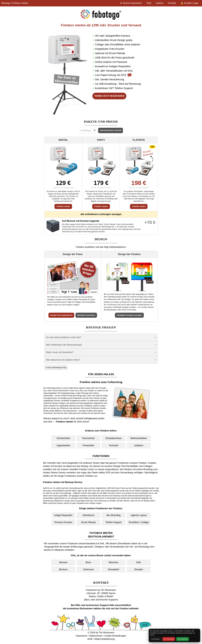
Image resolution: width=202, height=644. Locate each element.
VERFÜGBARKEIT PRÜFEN (110, 130)
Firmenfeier (88, 445)
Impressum (81, 636)
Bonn (88, 562)
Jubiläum (139, 445)
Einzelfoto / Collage (139, 522)
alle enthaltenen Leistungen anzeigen (101, 214)
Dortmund (88, 569)
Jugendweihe (63, 445)
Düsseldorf (113, 569)
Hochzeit (113, 445)
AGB (90, 639)
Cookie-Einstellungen (115, 636)
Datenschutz (96, 636)
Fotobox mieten (63, 206)
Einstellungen (156, 639)
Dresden (139, 569)
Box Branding (113, 515)
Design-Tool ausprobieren (61, 315)
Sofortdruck (88, 515)
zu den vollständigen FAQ (56, 367)
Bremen (63, 562)
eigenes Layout (139, 515)
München (113, 562)
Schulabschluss (114, 438)
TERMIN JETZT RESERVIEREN (109, 96)
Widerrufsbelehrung (105, 639)
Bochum (63, 569)
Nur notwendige (169, 639)
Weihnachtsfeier (139, 438)
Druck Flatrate (88, 522)
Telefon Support (113, 522)
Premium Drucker (63, 522)
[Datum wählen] (88, 130)
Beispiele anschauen (86, 315)
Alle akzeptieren (183, 639)
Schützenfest (63, 438)
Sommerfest (88, 438)
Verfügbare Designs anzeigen (129, 315)
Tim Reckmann (107, 633)
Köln (139, 562)
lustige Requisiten (63, 515)
